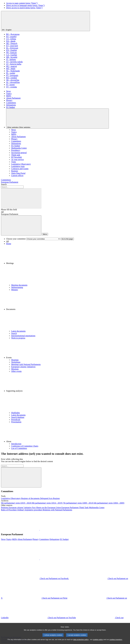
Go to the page (67, 239)
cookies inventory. (116, 642)
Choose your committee (16, 239)
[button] (68, 264)
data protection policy (81, 642)
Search (4, 184)
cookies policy (98, 642)
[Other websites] (57, 119)
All (2, 212)
